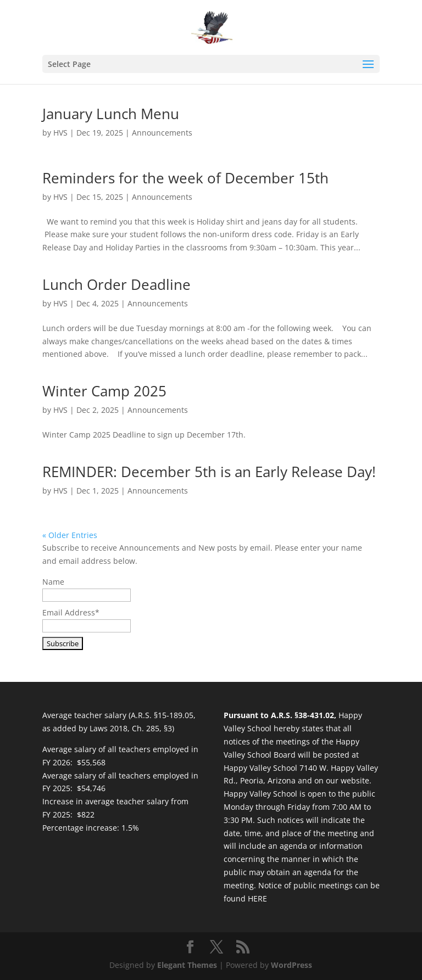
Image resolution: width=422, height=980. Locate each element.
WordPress (291, 965)
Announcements (162, 133)
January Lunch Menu (111, 114)
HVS (60, 133)
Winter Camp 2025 (104, 391)
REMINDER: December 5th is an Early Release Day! (209, 472)
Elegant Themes (187, 965)
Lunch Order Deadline (116, 284)
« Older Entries (70, 535)
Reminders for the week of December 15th (185, 178)
